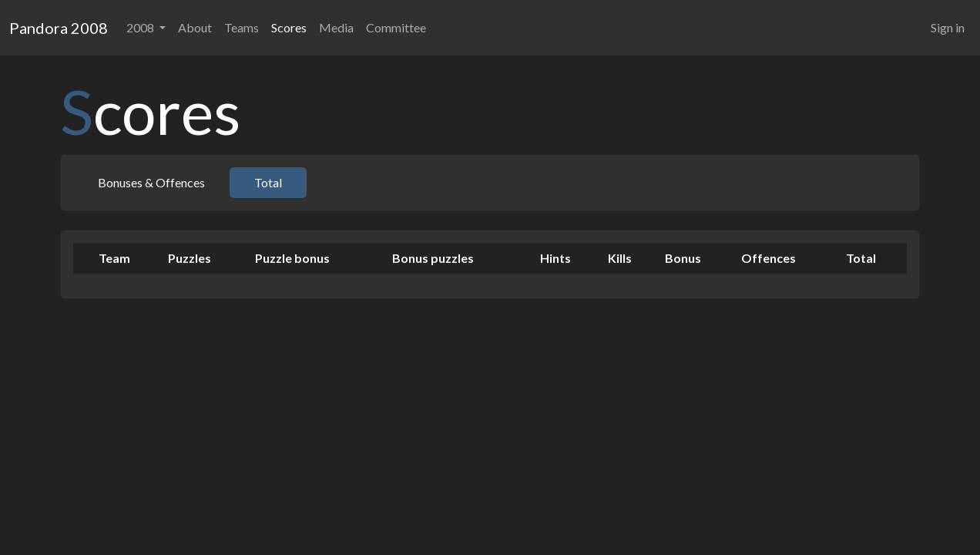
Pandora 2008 (59, 28)
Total (268, 182)
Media (336, 27)
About (195, 27)
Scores (289, 27)
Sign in (948, 27)
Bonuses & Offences (151, 182)
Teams (242, 27)
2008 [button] (141, 27)
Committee (396, 27)
